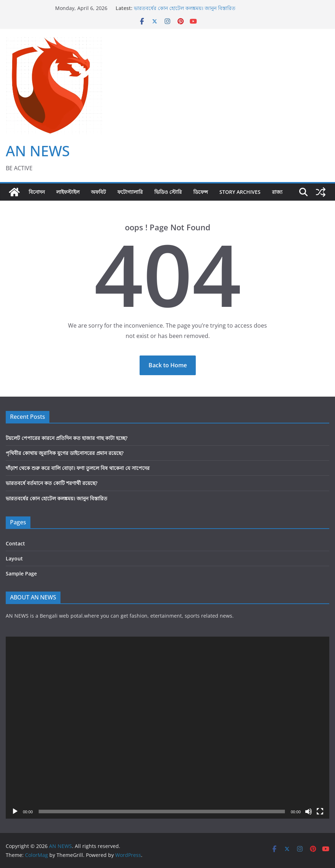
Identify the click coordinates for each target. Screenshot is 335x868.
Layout (14, 558)
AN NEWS (38, 151)
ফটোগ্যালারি (130, 192)
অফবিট (98, 192)
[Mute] (309, 811)
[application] (167, 728)
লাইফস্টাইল (68, 192)
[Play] (15, 811)
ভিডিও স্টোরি (168, 192)
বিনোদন (37, 192)
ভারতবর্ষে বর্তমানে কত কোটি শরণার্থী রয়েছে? (52, 483)
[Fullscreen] (320, 811)
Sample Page (21, 573)
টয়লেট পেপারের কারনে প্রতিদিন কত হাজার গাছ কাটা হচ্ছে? (67, 438)
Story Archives (240, 192)
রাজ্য (277, 192)
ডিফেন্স (201, 192)
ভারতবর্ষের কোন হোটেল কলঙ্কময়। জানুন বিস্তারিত (185, 8)
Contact (15, 543)
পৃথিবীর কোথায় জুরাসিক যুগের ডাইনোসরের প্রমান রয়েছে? (65, 453)
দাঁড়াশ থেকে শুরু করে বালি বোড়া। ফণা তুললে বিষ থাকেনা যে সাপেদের (78, 468)
